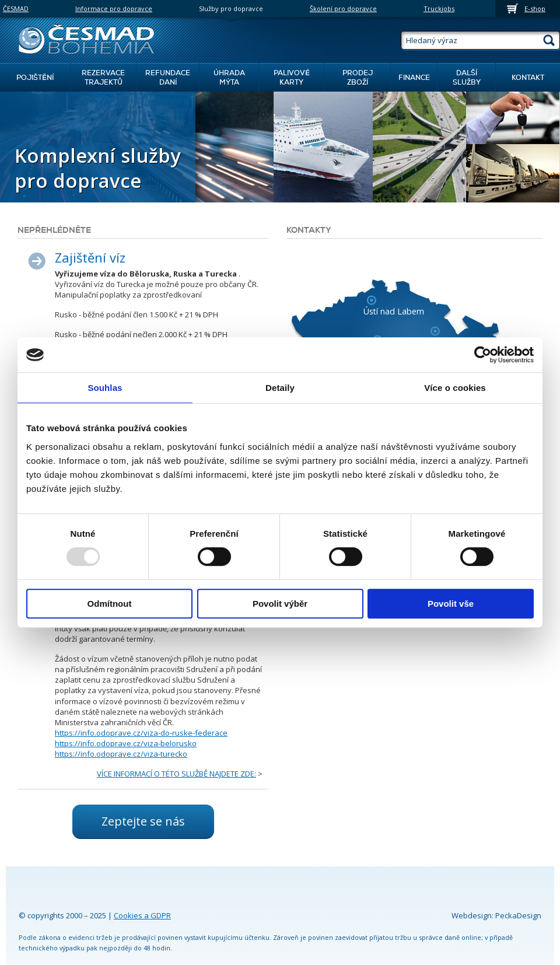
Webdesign (472, 915)
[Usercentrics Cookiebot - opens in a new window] (483, 355)
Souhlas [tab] (105, 388)
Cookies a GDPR (142, 915)
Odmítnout (110, 604)
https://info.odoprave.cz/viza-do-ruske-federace (141, 733)
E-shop (535, 8)
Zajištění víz (90, 257)
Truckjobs (439, 8)
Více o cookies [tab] (455, 388)
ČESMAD (16, 8)
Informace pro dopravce (114, 8)
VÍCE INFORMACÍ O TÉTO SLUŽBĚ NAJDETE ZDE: (176, 774)
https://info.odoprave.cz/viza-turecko (121, 754)
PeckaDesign (518, 915)
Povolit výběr (280, 604)
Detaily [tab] (280, 388)
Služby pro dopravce (231, 8)
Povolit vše (451, 604)
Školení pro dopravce (343, 8)
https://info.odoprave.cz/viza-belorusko (126, 743)
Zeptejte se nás (143, 821)
